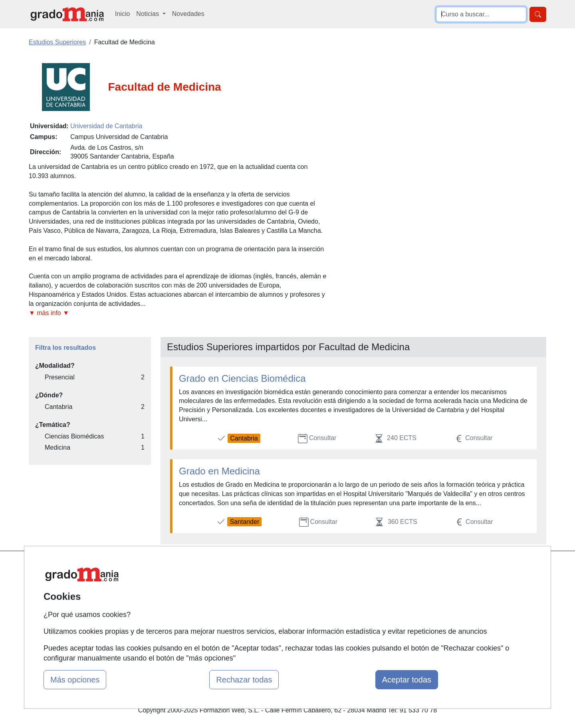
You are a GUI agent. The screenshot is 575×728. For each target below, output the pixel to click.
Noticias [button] (148, 14)
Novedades (188, 14)
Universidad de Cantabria (106, 126)
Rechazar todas (244, 680)
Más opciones (75, 680)
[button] (178, 313)
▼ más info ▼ (49, 313)
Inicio (122, 14)
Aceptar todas (407, 680)
